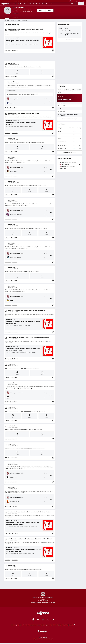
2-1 (23, 468)
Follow (49, 10)
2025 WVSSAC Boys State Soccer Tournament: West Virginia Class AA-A (23, 94)
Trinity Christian (28, 411)
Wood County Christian (29, 185)
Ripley (25, 271)
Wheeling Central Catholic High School (43, 595)
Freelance (62, 111)
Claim (41, 10)
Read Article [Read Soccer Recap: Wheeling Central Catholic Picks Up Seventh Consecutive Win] (8, 332)
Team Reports (9, 38)
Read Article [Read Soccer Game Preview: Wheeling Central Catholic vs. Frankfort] (8, 133)
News (18, 17)
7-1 (27, 205)
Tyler (25, 368)
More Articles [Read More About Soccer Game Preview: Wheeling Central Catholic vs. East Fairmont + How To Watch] (15, 359)
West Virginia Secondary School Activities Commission (69, 115)
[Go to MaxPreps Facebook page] (53, 620)
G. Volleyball (45, 4)
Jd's (6, 67)
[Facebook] (83, 1)
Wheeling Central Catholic (16, 20)
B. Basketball (28, 4)
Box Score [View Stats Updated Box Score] (7, 76)
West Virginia (63, 106)
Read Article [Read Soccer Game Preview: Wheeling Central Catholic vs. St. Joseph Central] (8, 51)
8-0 (27, 248)
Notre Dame (27, 569)
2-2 (24, 291)
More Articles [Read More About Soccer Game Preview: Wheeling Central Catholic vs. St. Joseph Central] (15, 51)
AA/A (61, 109)
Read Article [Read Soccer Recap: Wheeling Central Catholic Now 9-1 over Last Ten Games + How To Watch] (8, 560)
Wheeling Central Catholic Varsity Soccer (72, 34)
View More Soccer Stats (70, 152)
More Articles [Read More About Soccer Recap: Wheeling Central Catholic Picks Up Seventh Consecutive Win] (15, 332)
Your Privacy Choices (63, 625)
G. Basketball (37, 4)
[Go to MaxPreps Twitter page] (48, 620)
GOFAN (22, 1)
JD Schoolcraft (25, 20)
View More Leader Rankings (70, 119)
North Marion (27, 430)
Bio (11, 17)
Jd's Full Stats (14, 76)
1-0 (25, 493)
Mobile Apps (20, 625)
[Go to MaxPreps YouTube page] (38, 620)
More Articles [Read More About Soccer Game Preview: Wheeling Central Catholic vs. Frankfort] (15, 133)
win (22, 67)
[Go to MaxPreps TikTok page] (33, 620)
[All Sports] (51, 4)
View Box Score (63, 169)
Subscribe (27, 625)
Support (72, 625)
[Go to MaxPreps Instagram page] (43, 620)
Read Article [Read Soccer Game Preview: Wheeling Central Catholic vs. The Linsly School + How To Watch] (8, 533)
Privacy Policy (34, 625)
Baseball (20, 4)
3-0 (28, 87)
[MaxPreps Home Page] (6, 20)
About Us (14, 625)
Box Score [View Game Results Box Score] (15, 108)
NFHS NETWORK (29, 1)
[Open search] (72, 4)
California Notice (52, 625)
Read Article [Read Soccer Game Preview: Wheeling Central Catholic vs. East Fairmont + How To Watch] (8, 359)
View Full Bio (70, 40)
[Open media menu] (76, 4)
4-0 (31, 388)
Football (14, 4)
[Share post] (53, 51)
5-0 (23, 162)
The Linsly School (28, 448)
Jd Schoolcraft (19, 8)
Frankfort (26, 67)
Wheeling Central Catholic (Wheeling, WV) (22, 10)
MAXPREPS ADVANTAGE (14, 1)
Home (7, 17)
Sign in (81, 4)
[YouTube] (74, 1)
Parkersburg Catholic (29, 228)
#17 (16, 13)
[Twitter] (80, 1)
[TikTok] (70, 1)
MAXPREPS (4, 1)
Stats (14, 17)
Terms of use (43, 625)
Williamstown (27, 142)
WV (9, 20)
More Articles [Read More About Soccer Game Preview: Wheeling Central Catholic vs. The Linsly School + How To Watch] (15, 533)
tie (22, 271)
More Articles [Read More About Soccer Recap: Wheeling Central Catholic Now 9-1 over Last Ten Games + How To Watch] (15, 560)
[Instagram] (77, 1)
